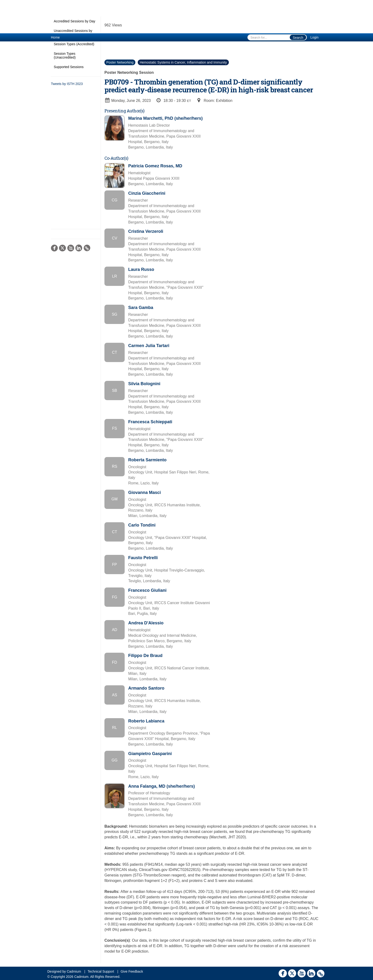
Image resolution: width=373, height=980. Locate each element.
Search (298, 38)
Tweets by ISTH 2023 (67, 84)
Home (55, 37)
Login (314, 37)
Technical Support (101, 971)
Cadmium (74, 971)
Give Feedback (132, 971)
